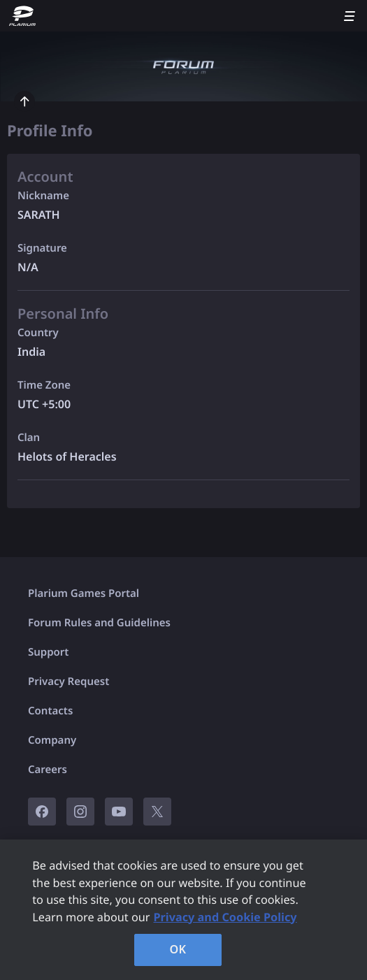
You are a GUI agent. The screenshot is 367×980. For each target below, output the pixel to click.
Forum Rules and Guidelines (99, 623)
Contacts (50, 711)
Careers (48, 770)
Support (48, 652)
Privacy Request (69, 682)
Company (52, 740)
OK (178, 949)
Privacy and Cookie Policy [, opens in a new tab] (225, 917)
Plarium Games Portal (84, 593)
